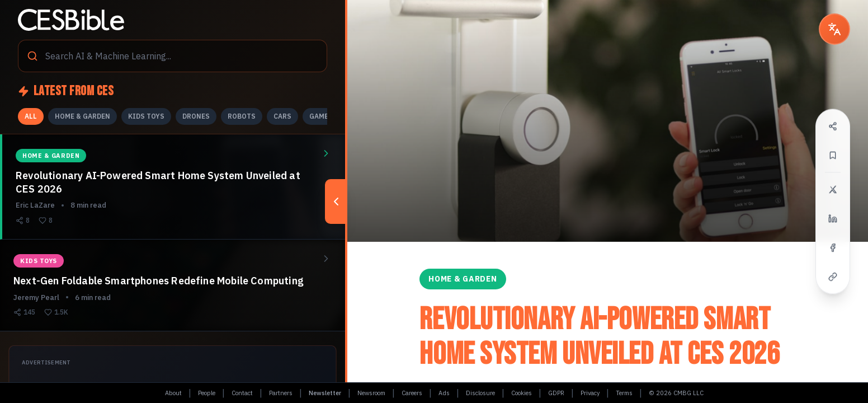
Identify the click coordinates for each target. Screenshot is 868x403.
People (207, 393)
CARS (282, 116)
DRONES (196, 116)
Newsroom (371, 393)
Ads (444, 393)
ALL (31, 116)
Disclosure (480, 393)
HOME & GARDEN (82, 116)
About (173, 393)
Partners (281, 393)
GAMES (321, 116)
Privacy (590, 393)
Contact (242, 393)
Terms (624, 393)
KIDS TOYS (146, 116)
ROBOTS (242, 116)
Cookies (522, 393)
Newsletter (325, 393)
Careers (412, 393)
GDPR (556, 393)
